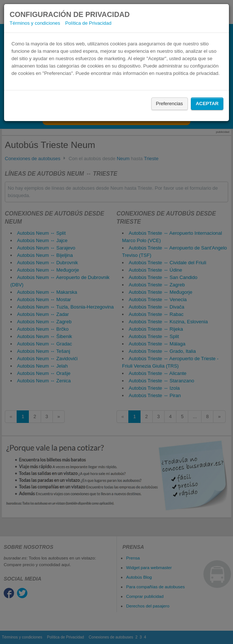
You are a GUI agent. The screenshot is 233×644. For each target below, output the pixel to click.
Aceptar (207, 104)
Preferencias (170, 104)
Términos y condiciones (35, 23)
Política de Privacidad (88, 23)
